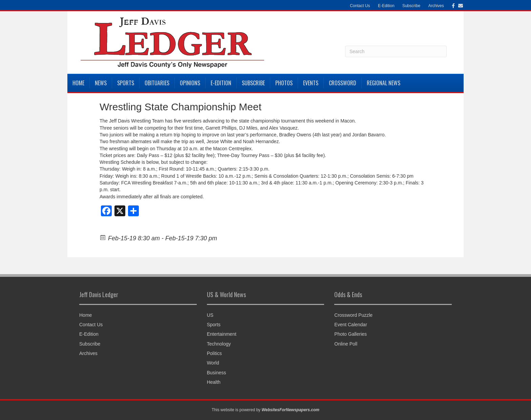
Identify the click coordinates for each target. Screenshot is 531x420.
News (101, 83)
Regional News (384, 83)
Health (214, 382)
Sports (126, 83)
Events (311, 83)
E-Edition (386, 6)
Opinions (190, 83)
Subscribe (411, 6)
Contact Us (360, 6)
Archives (436, 6)
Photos (284, 83)
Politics (214, 353)
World (213, 363)
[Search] (396, 51)
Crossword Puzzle (353, 315)
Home (78, 83)
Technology (219, 344)
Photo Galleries (351, 334)
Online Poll (346, 344)
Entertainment (222, 334)
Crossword (343, 83)
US (210, 315)
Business (217, 373)
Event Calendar (351, 325)
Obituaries (157, 83)
